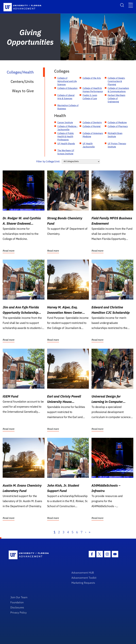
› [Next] (86, 532)
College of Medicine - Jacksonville (68, 128)
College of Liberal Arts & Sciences (66, 97)
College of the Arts (92, 78)
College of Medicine (117, 122)
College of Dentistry (92, 122)
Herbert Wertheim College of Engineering (116, 98)
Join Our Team (19, 597)
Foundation (17, 602)
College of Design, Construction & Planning (116, 81)
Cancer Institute (65, 122)
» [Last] (90, 532)
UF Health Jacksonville (89, 145)
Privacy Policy (19, 612)
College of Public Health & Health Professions (66, 136)
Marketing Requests (83, 583)
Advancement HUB (83, 573)
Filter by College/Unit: (48, 161)
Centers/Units (22, 81)
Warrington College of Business (68, 107)
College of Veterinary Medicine (93, 135)
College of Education (67, 88)
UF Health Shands (66, 144)
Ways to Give (23, 91)
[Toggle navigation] (131, 5)
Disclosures (17, 607)
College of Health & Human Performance (93, 90)
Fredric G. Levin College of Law (90, 97)
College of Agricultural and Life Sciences (67, 81)
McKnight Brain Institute (115, 135)
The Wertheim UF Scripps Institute (66, 152)
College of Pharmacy (118, 126)
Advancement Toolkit (84, 578)
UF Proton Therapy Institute (117, 145)
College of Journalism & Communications (118, 90)
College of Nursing (92, 126)
